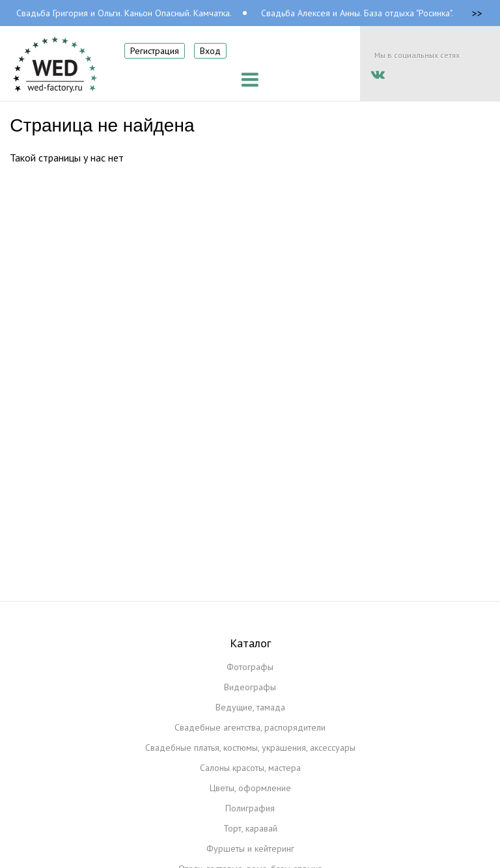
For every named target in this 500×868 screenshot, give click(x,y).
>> (477, 13)
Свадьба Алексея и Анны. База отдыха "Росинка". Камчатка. (377, 13)
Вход (210, 51)
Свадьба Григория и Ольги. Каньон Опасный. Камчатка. (124, 13)
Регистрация (155, 51)
